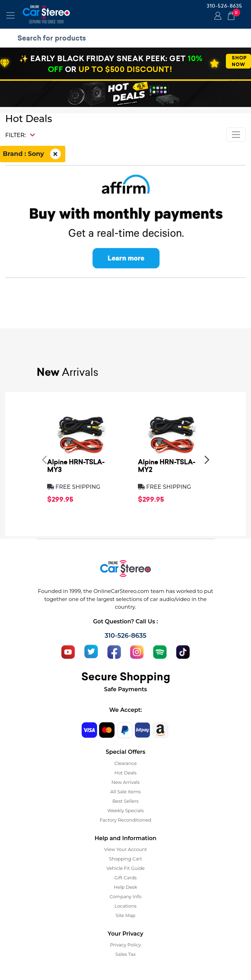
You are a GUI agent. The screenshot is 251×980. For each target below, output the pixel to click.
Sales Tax (125, 954)
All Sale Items (125, 792)
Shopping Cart (125, 859)
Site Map (125, 915)
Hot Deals (125, 773)
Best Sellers (125, 801)
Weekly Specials (126, 810)
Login (217, 16)
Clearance (125, 763)
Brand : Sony (33, 154)
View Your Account (125, 849)
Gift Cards (126, 878)
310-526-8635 (224, 6)
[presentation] (44, 460)
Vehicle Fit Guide (126, 868)
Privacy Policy (125, 945)
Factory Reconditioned (126, 820)
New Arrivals (125, 782)
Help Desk (125, 887)
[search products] (127, 38)
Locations (125, 906)
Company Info (125, 896)
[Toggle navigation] (10, 15)
